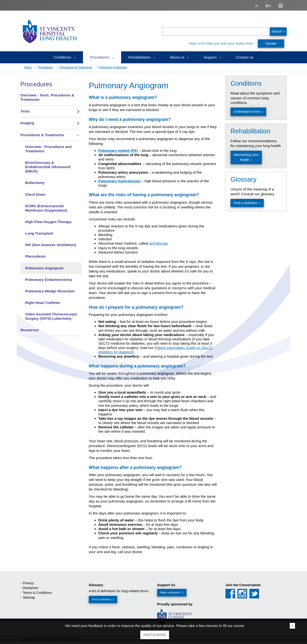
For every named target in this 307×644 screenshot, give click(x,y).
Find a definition (246, 203)
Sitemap (29, 597)
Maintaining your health (246, 157)
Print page (281, 6)
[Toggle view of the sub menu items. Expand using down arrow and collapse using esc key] (78, 112)
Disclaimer (31, 588)
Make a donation (170, 592)
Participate (155, 635)
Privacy (28, 583)
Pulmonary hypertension (119, 181)
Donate (271, 43)
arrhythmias (159, 243)
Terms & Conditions (37, 593)
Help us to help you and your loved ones (221, 43)
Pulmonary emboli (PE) (118, 151)
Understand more (247, 112)
